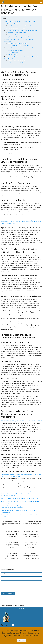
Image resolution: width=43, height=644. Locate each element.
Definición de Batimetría (13, 24)
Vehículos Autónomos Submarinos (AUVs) (19, 46)
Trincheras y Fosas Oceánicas (15, 50)
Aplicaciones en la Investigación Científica (19, 37)
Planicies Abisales (12, 54)
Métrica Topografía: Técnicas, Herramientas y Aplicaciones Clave (20, 498)
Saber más (14, 637)
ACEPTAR (22, 641)
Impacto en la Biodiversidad (15, 35)
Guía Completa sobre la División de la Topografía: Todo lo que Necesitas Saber (11, 523)
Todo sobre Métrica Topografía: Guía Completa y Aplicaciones (19, 491)
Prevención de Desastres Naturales (17, 65)
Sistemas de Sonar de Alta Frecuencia (17, 43)
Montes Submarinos (13, 52)
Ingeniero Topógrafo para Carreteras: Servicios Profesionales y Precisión (32, 523)
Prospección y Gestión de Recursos (17, 28)
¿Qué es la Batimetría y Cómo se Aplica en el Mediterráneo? (21, 22)
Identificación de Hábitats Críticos (16, 61)
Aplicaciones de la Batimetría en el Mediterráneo (20, 26)
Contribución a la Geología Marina (17, 33)
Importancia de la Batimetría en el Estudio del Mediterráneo (21, 30)
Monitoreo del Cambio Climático (16, 63)
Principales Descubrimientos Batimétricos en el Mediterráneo (21, 48)
